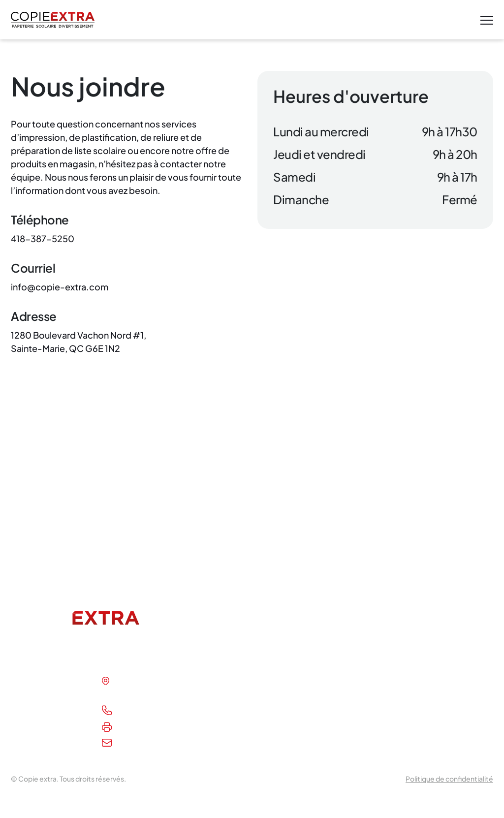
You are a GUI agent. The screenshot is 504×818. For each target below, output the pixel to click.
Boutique (28, 716)
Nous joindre (34, 733)
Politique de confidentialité (449, 779)
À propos (28, 699)
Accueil (25, 682)
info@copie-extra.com (161, 744)
